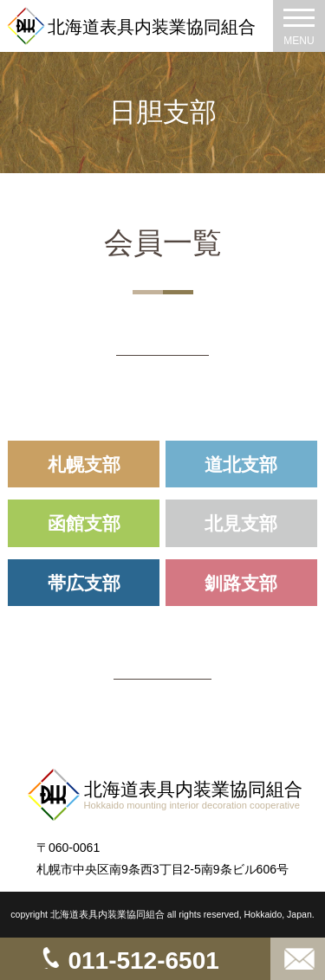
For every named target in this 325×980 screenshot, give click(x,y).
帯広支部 (84, 583)
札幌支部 (84, 464)
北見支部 (241, 523)
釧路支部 (241, 583)
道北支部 (241, 464)
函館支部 (84, 523)
